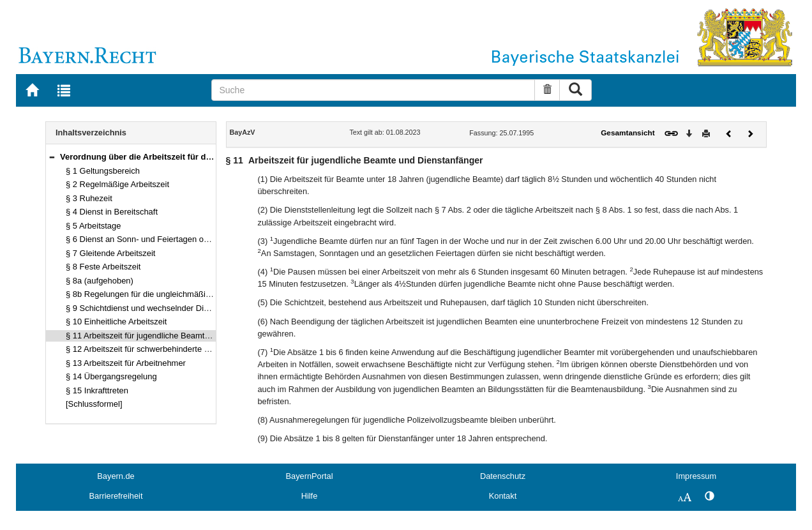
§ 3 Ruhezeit (89, 198)
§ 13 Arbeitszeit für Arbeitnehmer (126, 363)
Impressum (696, 476)
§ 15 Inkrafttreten (97, 390)
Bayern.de (116, 476)
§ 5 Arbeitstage (93, 226)
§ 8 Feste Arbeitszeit (103, 267)
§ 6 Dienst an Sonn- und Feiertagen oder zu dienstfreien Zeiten (181, 239)
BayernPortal (310, 476)
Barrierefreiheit (116, 496)
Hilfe (310, 496)
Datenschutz (503, 476)
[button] (52, 157)
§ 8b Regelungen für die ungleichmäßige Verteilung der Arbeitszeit (187, 294)
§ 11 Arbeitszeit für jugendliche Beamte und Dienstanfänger (175, 336)
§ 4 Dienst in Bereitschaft (112, 212)
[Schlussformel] (94, 404)
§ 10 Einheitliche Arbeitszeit (116, 322)
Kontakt (503, 496)
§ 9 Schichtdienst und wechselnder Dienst (143, 308)
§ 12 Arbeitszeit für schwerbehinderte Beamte (149, 349)
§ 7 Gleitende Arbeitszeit (110, 253)
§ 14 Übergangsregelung (111, 376)
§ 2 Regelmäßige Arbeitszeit (117, 184)
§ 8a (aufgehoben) (100, 281)
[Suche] (373, 90)
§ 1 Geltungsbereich (103, 171)
